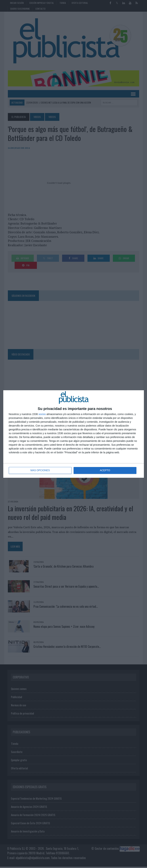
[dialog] (74, 434)
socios (42, 414)
